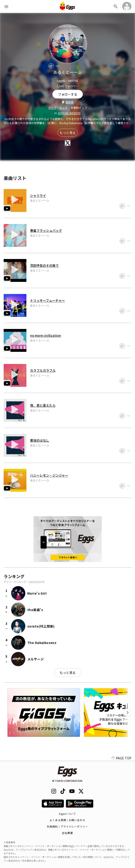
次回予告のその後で (44, 265)
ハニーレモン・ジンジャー (49, 475)
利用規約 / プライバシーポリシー (67, 826)
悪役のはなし (40, 440)
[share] (51, 66)
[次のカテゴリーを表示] (128, 713)
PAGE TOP (121, 758)
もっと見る (68, 133)
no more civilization (46, 335)
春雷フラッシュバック (46, 230)
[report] (57, 66)
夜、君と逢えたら (43, 405)
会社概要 (67, 833)
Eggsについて (68, 814)
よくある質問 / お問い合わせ (67, 820)
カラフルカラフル (43, 370)
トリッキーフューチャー (47, 300)
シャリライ (38, 195)
